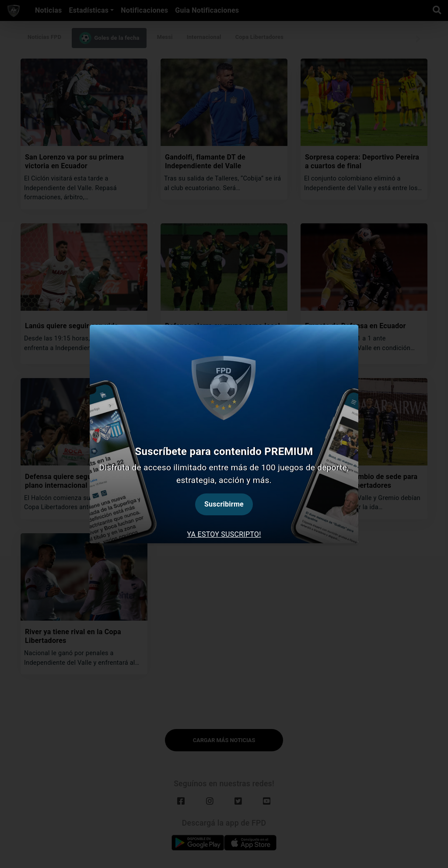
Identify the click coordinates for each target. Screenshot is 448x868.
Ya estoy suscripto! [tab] (224, 534)
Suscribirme (224, 504)
